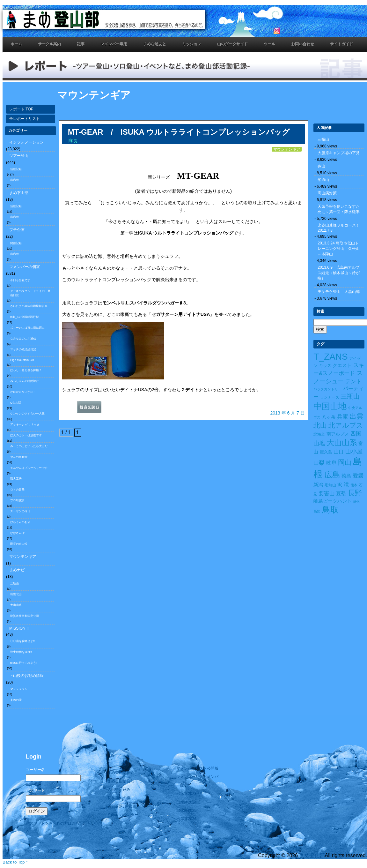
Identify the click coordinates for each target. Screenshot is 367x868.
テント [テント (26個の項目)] (353, 382)
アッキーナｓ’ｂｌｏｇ (25, 424)
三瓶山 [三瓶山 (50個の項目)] (350, 396)
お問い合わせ (303, 44)
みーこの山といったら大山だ (29, 446)
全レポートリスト (25, 119)
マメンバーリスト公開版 (197, 768)
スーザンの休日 (20, 511)
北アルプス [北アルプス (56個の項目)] (346, 425)
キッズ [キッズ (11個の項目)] (325, 366)
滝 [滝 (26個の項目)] (346, 485)
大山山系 (16, 605)
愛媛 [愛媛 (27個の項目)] (358, 476)
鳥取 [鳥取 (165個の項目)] (330, 510)
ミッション (192, 44)
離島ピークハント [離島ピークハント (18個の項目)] (333, 501)
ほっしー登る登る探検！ (26, 370)
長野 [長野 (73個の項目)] (355, 493)
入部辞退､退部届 (122, 806)
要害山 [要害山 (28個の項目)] (327, 493)
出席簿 (15, 180)
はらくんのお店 (20, 522)
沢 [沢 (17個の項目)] (340, 485)
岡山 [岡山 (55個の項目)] (345, 462)
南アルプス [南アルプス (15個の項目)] (338, 434)
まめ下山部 (19, 193)
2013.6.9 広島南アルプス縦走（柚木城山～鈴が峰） (339, 273)
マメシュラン (19, 689)
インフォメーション (26, 142)
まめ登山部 (312, 855)
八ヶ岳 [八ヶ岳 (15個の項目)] (329, 417)
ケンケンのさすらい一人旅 (27, 414)
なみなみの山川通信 (23, 339)
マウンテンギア (23, 557)
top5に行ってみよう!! (24, 663)
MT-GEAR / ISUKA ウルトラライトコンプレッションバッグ (179, 132)
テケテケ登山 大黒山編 (339, 292)
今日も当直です (20, 280)
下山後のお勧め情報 (26, 676)
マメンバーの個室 (25, 267)
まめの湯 (16, 700)
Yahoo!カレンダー (123, 815)
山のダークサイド (232, 44)
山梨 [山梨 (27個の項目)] (319, 463)
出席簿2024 (186, 802)
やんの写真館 (19, 457)
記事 (81, 44)
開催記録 (16, 243)
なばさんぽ (17, 533)
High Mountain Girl (22, 360)
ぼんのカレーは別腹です (26, 435)
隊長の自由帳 (19, 544)
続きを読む (97, 409)
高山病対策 (327, 193)
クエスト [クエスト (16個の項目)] (342, 365)
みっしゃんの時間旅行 (25, 381)
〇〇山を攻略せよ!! (22, 641)
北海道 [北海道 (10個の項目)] (319, 434)
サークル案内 (49, 44)
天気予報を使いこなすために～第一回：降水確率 (339, 209)
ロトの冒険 (17, 490)
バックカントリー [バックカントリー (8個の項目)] (327, 389)
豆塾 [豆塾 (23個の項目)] (341, 493)
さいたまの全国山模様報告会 (29, 306)
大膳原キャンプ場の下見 (339, 153)
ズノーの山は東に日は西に (27, 328)
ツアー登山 (19, 156)
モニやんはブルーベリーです (29, 468)
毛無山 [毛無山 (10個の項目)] (330, 485)
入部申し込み (119, 789)
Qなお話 (16, 403)
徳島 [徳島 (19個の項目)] (346, 476)
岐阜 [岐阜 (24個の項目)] (331, 463)
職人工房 (16, 479)
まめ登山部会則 (121, 781)
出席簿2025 (186, 811)
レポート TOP (21, 109)
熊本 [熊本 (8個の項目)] (354, 485)
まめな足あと (155, 44)
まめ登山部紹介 (121, 773)
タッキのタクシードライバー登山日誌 (30, 293)
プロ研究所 (17, 500)
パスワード (35, 790)
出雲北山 (16, 594)
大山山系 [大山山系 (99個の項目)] (342, 443)
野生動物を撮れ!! (21, 652)
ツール (269, 44)
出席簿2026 (186, 819)
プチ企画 (17, 230)
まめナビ (17, 570)
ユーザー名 (35, 770)
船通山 (323, 180)
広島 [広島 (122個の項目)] (332, 475)
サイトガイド (341, 44)
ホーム (16, 44)
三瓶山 (15, 583)
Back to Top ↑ (15, 862)
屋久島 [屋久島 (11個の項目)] (326, 452)
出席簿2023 (186, 794)
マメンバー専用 (114, 44)
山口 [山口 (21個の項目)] (339, 452)
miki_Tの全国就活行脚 (25, 317)
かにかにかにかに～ (23, 392)
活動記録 (16, 169)
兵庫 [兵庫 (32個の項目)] (342, 417)
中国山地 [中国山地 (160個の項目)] (330, 406)
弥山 (321, 166)
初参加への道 (119, 798)
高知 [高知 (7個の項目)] (317, 511)
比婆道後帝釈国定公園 (25, 616)
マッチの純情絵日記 (23, 349)
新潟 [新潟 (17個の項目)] (318, 485)
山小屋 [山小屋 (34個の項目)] (354, 452)
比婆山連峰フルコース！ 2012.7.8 (341, 228)
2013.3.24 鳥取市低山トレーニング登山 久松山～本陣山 (339, 249)
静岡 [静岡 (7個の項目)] (357, 501)
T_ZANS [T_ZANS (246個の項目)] (331, 357)
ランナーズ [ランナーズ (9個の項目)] (330, 397)
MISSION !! (19, 628)
